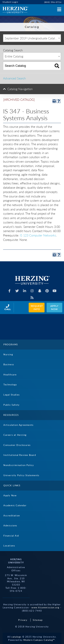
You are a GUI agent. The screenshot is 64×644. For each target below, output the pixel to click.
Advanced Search (14, 78)
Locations (9, 546)
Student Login (10, 2)
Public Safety (12, 405)
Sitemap (38, 620)
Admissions (10, 526)
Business (9, 364)
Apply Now (55, 308)
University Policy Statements (21, 475)
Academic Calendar (15, 505)
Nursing (8, 354)
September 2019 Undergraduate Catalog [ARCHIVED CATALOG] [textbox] (33, 38)
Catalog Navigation (20, 89)
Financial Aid (11, 536)
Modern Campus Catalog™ (39, 640)
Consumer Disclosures (17, 445)
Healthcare (10, 375)
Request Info (37, 308)
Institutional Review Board (20, 455)
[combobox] (32, 38)
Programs (11, 344)
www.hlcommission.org (45, 607)
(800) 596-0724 (53, 2)
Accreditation (12, 516)
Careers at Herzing (15, 435)
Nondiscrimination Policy (19, 465)
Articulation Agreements (19, 425)
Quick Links (12, 485)
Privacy (23, 620)
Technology (10, 385)
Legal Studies (12, 395)
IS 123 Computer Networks (38, 235)
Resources (11, 415)
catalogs (16, 637)
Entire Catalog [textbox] (14, 56)
